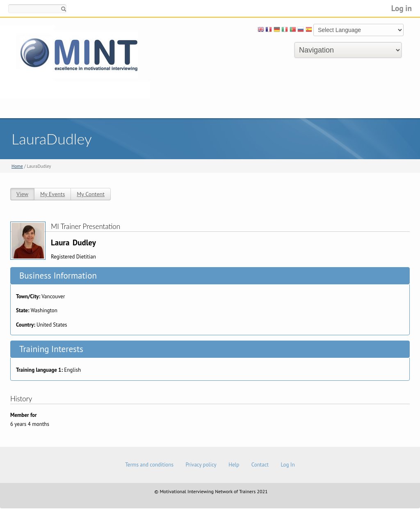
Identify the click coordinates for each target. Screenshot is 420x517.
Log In (288, 465)
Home (17, 166)
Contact (260, 465)
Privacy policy (201, 465)
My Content (91, 194)
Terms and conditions (149, 465)
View (22, 194)
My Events (52, 194)
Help (234, 465)
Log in (402, 8)
